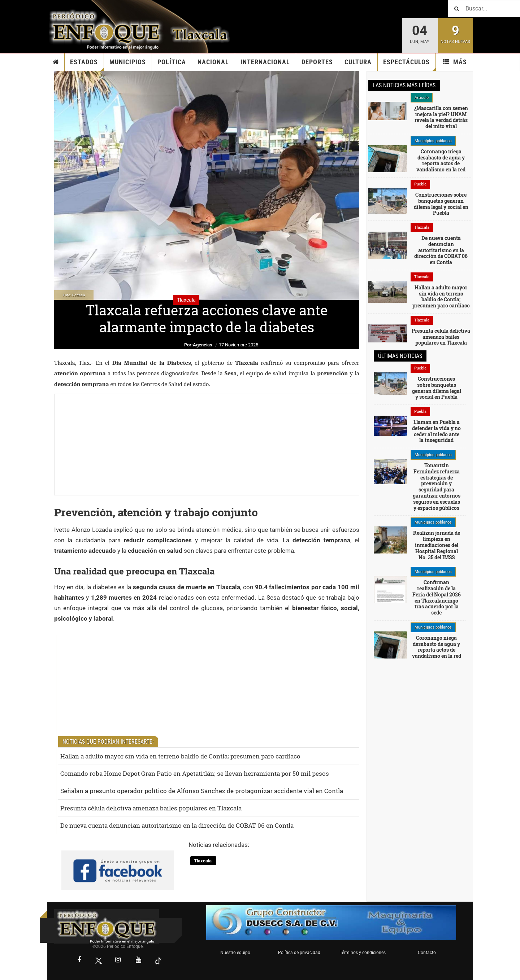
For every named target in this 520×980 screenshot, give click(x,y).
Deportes (317, 62)
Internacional (265, 62)
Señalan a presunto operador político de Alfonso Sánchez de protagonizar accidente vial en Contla (202, 791)
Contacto (427, 953)
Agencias (203, 345)
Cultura (358, 62)
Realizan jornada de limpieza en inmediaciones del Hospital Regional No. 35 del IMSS (437, 545)
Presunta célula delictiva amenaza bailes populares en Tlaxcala (151, 808)
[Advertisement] (207, 445)
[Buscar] (484, 8)
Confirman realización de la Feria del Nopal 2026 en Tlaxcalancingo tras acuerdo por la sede (437, 597)
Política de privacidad (299, 953)
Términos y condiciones (363, 953)
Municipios (128, 62)
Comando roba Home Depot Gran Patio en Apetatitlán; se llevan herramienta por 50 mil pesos (195, 773)
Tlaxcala (203, 861)
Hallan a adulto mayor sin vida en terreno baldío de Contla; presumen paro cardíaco (180, 756)
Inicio (56, 62)
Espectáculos (409, 64)
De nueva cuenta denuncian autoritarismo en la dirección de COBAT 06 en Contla (177, 825)
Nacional (213, 62)
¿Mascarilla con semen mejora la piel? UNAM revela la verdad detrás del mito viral (441, 117)
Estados (87, 64)
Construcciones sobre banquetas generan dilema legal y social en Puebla (441, 204)
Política (172, 62)
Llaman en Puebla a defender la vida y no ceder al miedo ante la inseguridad (436, 431)
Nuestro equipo (235, 953)
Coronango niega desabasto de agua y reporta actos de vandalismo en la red (441, 160)
